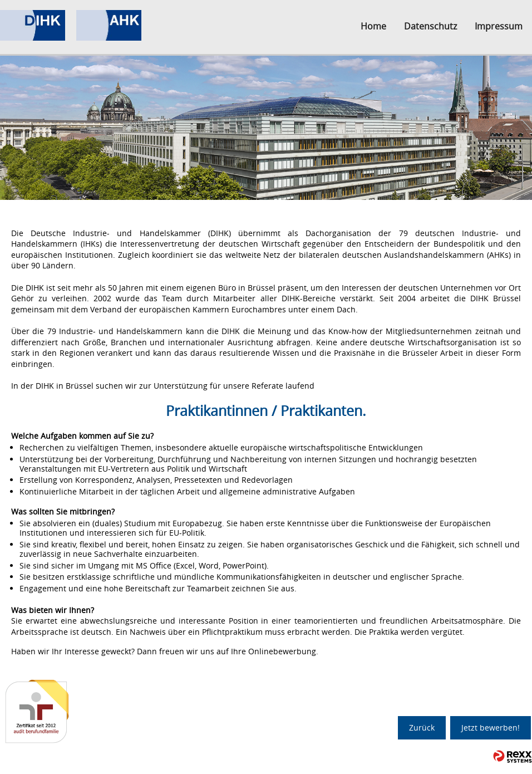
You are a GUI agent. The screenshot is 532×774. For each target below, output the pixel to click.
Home (373, 26)
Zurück (422, 728)
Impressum (499, 26)
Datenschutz (430, 26)
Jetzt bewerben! (491, 728)
